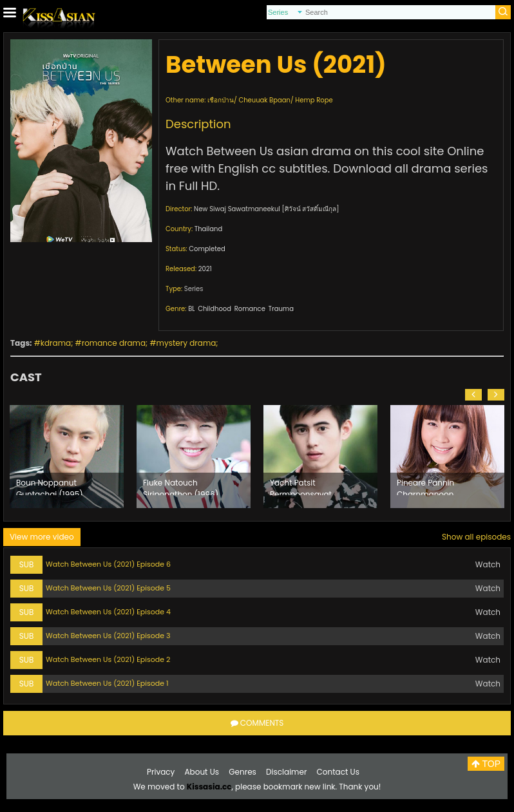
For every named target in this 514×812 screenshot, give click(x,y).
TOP (486, 764)
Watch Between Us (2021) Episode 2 (108, 659)
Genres (243, 772)
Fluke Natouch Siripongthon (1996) (181, 486)
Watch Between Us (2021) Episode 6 (108, 564)
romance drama (114, 343)
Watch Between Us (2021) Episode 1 (107, 683)
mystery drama (186, 343)
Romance (250, 309)
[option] (67, 457)
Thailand (208, 229)
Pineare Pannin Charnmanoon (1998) (425, 486)
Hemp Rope (314, 100)
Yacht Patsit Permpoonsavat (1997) (301, 486)
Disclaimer (286, 772)
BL (191, 309)
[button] (473, 395)
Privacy (161, 772)
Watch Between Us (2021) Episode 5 (108, 588)
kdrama (56, 343)
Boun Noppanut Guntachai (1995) (50, 486)
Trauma (281, 309)
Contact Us (338, 772)
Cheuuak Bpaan (264, 100)
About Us (202, 772)
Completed (207, 249)
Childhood (214, 309)
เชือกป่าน (221, 100)
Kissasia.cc (209, 787)
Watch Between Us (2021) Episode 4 (108, 612)
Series (194, 289)
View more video (42, 537)
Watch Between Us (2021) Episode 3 (108, 636)
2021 (205, 269)
